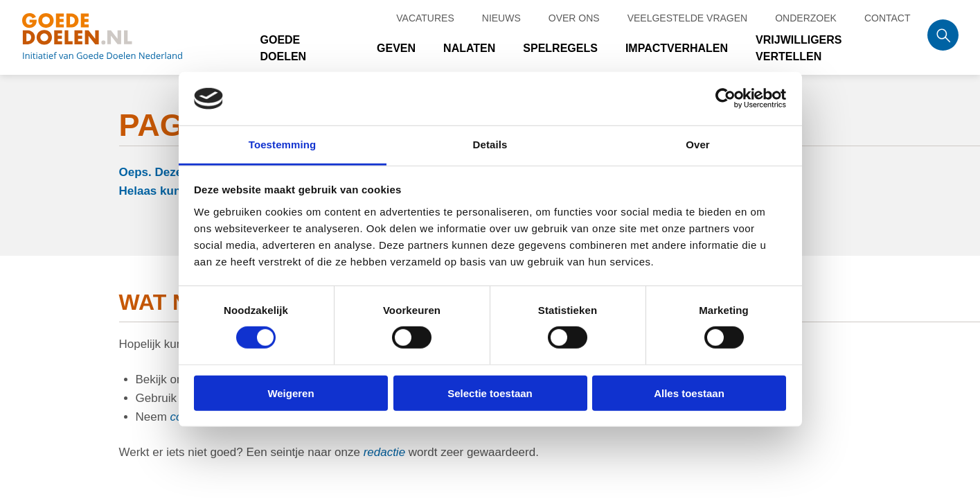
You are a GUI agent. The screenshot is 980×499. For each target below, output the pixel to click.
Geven (396, 48)
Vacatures (425, 18)
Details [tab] (490, 145)
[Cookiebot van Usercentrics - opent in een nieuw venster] (725, 98)
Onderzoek (806, 18)
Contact (888, 18)
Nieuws (501, 18)
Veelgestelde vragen (688, 18)
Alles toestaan (689, 393)
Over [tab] (698, 145)
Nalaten (469, 48)
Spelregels (560, 48)
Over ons (574, 18)
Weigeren (291, 393)
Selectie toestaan (490, 393)
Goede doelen (119, 37)
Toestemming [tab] (283, 145)
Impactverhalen (677, 48)
